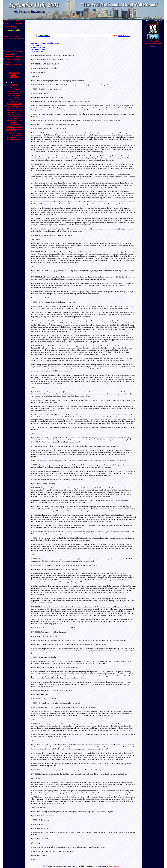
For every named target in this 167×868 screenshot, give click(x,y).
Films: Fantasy (14, 100)
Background (9, 54)
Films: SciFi (14, 102)
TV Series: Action (14, 125)
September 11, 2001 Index (14, 23)
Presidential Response (13, 59)
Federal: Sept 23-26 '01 (11, 36)
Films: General (14, 97)
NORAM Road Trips (14, 110)
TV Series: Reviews (14, 139)
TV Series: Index (14, 114)
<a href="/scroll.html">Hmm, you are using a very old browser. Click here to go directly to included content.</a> (83, 36)
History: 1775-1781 (14, 104)
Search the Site (14, 73)
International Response (13, 57)
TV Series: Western (14, 137)
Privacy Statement (113, 866)
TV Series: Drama (14, 133)
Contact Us (14, 77)
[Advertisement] (83, 26)
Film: (14, 89)
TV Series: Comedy (14, 131)
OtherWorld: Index (14, 112)
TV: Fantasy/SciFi (14, 135)
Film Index (14, 87)
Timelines (8, 62)
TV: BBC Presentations (14, 129)
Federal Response (11, 26)
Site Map (14, 75)
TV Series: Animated (14, 127)
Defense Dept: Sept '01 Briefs (13, 38)
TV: (14, 116)
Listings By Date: (13, 28)
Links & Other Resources (14, 64)
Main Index (14, 85)
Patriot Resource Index (11, 21)
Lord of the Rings (14, 108)
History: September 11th (14, 106)
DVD (153, 42)
